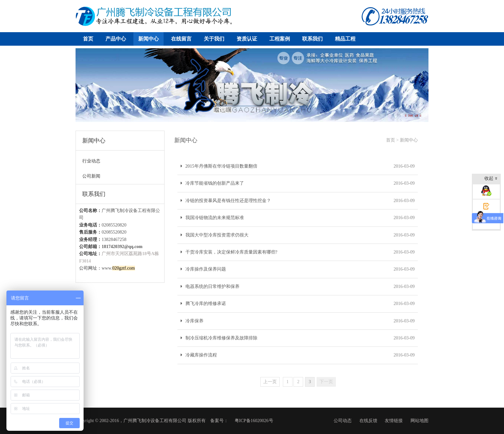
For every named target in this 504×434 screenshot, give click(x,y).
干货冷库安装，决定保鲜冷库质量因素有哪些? (229, 252)
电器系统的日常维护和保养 (210, 286)
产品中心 (116, 39)
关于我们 (214, 39)
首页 (88, 39)
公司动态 (343, 421)
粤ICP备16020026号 (254, 421)
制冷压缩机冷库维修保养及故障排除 (219, 338)
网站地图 (419, 421)
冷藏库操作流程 (199, 355)
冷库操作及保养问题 (203, 269)
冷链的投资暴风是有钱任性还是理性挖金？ (226, 201)
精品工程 (345, 39)
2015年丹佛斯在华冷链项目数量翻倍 (219, 166)
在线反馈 (368, 421)
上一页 (270, 382)
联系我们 (312, 39)
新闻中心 (148, 39)
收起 (491, 179)
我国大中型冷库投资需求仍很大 (215, 235)
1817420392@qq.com (122, 247)
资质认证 (247, 39)
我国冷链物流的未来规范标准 (212, 218)
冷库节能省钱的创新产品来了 (212, 183)
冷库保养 (192, 321)
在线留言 (181, 39)
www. (118, 268)
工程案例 (280, 39)
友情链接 (394, 421)
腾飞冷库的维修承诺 (203, 304)
